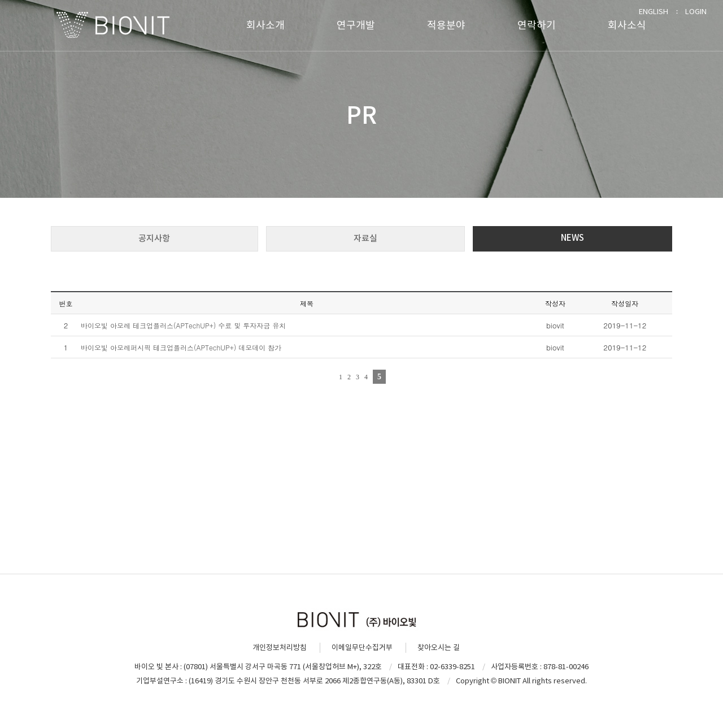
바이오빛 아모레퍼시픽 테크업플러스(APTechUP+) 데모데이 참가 (181, 347)
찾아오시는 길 (439, 647)
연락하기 (537, 25)
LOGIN (696, 12)
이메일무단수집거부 (362, 647)
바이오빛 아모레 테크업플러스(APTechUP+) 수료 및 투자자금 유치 (183, 325)
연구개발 (356, 25)
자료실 (365, 238)
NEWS (572, 238)
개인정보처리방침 (280, 647)
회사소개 (265, 25)
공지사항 (154, 238)
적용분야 (446, 25)
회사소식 (627, 25)
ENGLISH (654, 12)
